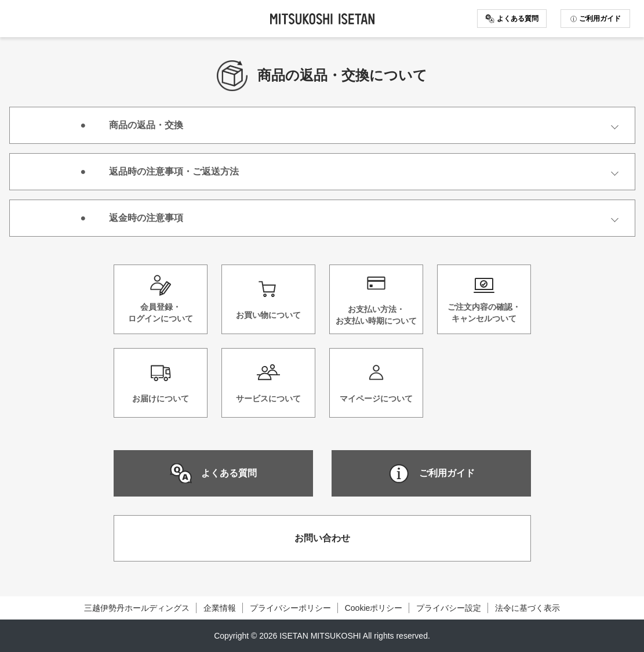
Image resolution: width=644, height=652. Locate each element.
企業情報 (220, 608)
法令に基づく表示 (527, 608)
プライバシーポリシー (290, 608)
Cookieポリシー (374, 608)
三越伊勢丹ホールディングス (137, 608)
